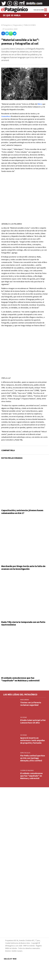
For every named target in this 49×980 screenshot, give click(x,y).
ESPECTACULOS (25, 753)
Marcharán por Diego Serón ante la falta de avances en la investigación (23, 567)
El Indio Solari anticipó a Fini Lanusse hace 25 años (33, 721)
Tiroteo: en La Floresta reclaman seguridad (31, 704)
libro (40, 104)
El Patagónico (7, 25)
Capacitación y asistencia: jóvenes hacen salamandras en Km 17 (22, 512)
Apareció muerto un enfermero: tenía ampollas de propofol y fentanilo (33, 740)
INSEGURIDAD (25, 700)
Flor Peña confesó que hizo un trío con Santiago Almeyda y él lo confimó (33, 758)
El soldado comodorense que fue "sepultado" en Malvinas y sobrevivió (20, 679)
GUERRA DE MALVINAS (27, 770)
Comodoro (6, 116)
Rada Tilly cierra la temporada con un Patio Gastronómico (23, 623)
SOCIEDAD (24, 717)
